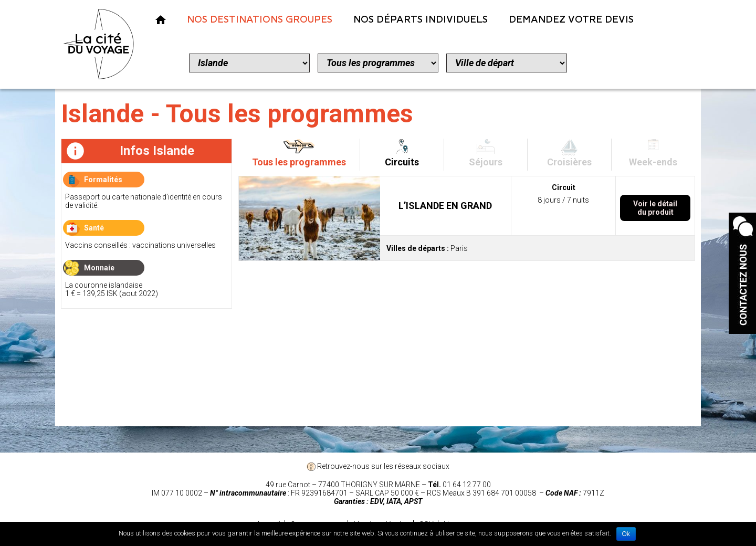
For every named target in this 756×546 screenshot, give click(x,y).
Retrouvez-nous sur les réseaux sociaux (378, 466)
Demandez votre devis (571, 19)
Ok (626, 534)
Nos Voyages (161, 20)
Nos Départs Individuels (421, 19)
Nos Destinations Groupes (260, 19)
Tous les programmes (299, 162)
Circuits (402, 162)
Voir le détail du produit (655, 208)
